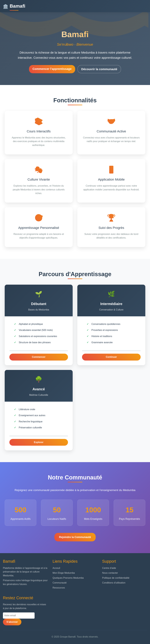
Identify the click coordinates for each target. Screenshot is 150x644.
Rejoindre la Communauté (75, 537)
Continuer (111, 357)
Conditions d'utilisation (114, 583)
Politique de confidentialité (116, 578)
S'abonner (12, 622)
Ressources (59, 588)
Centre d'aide (109, 568)
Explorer (39, 442)
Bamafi (14, 6)
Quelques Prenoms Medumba (68, 578)
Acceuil (56, 568)
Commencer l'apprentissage (52, 69)
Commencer (39, 357)
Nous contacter (110, 573)
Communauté (60, 583)
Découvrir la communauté (99, 69)
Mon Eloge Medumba (64, 573)
